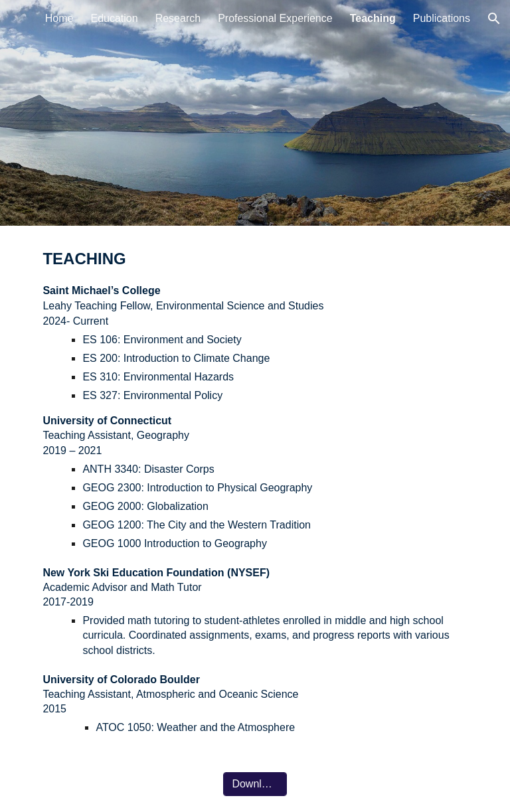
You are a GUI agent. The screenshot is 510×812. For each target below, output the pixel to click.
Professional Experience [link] (275, 18)
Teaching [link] (373, 18)
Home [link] (59, 18)
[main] (255, 491)
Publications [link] (442, 18)
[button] (494, 19)
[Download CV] (255, 784)
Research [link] (178, 18)
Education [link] (114, 18)
